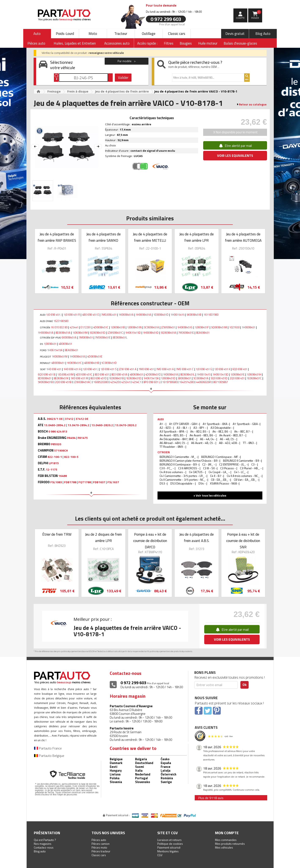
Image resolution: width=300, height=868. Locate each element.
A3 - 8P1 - (200, 428)
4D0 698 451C (84, 374)
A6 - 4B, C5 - (228, 439)
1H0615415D (133, 333)
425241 (126, 382)
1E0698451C (254, 378)
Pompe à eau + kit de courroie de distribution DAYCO (150, 541)
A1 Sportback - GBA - (246, 424)
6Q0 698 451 (240, 369)
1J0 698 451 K (222, 369)
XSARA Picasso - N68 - (224, 483)
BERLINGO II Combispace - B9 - (179, 464)
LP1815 (54, 463)
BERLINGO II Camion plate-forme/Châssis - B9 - (190, 461)
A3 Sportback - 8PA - (173, 431)
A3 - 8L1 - (183, 428)
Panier (256, 15)
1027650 (234, 327)
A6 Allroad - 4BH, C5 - (174, 443)
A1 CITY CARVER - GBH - (184, 424)
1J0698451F (202, 327)
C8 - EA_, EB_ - (221, 480)
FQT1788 (85, 482)
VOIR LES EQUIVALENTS (235, 156)
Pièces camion (101, 844)
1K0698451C (74, 363)
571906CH (61, 450)
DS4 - (202, 483)
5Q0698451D (97, 333)
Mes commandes (226, 840)
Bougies (186, 43)
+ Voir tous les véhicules (210, 495)
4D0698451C (101, 327)
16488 (63, 476)
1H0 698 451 (54, 369)
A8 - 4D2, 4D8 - (229, 443)
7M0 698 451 (146, 369)
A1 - (163, 424)
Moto (93, 34)
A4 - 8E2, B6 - (222, 431)
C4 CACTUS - (197, 472)
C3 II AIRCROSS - (189, 468)
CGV (160, 855)
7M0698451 (86, 337)
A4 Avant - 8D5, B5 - (173, 435)
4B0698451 (65, 344)
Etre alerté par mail (235, 146)
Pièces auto (99, 840)
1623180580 (61, 321)
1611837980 (211, 315)
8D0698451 (45, 378)
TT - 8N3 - (250, 443)
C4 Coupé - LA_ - (220, 472)
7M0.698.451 (109, 315)
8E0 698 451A (119, 374)
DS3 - (163, 483)
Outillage (149, 34)
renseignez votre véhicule (106, 53)
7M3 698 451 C (185, 369)
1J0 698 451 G (204, 369)
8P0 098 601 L (152, 382)
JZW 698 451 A (128, 369)
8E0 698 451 (102, 374)
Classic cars (177, 34)
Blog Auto (263, 34)
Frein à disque (78, 91)
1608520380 (101, 382)
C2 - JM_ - (209, 464)
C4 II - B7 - (217, 476)
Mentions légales (168, 851)
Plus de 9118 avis (211, 798)
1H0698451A (143, 315)
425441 (74, 327)
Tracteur (121, 34)
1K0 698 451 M (79, 378)
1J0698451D (168, 378)
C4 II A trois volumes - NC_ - (244, 476)
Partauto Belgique (49, 756)
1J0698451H (254, 374)
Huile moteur (208, 43)
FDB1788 (70, 482)
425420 (115, 382)
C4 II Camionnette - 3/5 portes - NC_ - (184, 480)
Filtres (169, 43)
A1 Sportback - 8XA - (216, 424)
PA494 (71, 438)
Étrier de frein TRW (57, 534)
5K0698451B (194, 315)
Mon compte (227, 833)
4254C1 (137, 382)
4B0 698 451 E (90, 315)
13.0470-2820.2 (126, 425)
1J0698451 (50, 344)
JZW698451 (168, 327)
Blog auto (40, 851)
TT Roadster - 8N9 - (173, 447)
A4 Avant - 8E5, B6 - (203, 435)
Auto (37, 34)
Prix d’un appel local (172, 24)
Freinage (54, 91)
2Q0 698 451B (63, 382)
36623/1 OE (55, 419)
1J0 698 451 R (72, 315)
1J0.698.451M (65, 374)
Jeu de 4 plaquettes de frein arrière (122, 91)
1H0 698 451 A (72, 369)
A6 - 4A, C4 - (208, 439)
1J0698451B (118, 327)
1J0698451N (134, 327)
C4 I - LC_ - (241, 472)
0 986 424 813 (58, 431)
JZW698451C (115, 333)
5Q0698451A (168, 333)
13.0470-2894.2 (78, 425)
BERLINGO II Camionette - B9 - (242, 461)
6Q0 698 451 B (47, 374)
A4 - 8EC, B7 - (243, 431)
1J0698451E (238, 374)
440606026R (203, 382)
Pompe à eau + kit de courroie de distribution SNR (243, 541)
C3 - (254, 464)
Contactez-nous (44, 847)
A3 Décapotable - (222, 428)
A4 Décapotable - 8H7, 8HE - (178, 439)
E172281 (86, 327)
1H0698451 (249, 327)
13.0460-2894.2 (55, 425)
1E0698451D (161, 315)
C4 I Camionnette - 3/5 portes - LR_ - (183, 476)
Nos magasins (43, 844)
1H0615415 (177, 315)
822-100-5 (71, 457)
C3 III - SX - (210, 468)
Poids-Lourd (65, 34)
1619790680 (170, 382)
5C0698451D (109, 363)
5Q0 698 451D (219, 378)
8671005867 (221, 382)
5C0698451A (151, 327)
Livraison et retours (169, 840)
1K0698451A (126, 315)
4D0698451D (153, 374)
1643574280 (186, 382)
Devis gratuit (235, 34)
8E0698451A (63, 333)
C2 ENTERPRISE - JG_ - (234, 464)
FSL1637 (113, 482)
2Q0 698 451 (237, 378)
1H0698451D (151, 333)
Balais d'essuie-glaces (240, 43)
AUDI (161, 419)
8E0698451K (61, 378)
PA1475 (83, 438)
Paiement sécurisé (169, 847)
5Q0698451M (219, 327)
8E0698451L (120, 337)
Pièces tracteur (101, 851)
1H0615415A (55, 350)
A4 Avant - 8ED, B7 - (232, 435)
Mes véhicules (224, 847)
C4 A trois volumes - (173, 472)
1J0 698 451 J (54, 315)
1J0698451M (80, 333)
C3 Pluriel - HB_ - (251, 468)
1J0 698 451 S (109, 369)
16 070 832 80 (59, 327)
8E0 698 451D (99, 378)
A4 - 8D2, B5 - (200, 431)
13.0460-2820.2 (102, 425)
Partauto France (48, 748)
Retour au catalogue (253, 104)
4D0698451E (95, 356)
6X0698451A (69, 337)
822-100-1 (55, 457)
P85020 (56, 444)
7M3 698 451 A (165, 369)
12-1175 (52, 469)
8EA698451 (203, 333)
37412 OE (82, 419)
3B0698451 (184, 378)
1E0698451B (116, 378)
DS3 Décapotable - (183, 483)
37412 (69, 419)
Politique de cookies (170, 844)
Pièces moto (99, 847)
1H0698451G (185, 327)
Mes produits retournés (230, 844)
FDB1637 (99, 482)
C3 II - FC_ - (167, 468)
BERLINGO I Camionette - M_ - (179, 457)
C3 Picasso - (228, 468)
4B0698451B (92, 363)
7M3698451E (186, 333)
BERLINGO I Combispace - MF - (221, 457)
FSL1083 (56, 482)
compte (240, 18)
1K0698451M (60, 356)
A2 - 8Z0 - (166, 428)
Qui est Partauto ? (45, 840)
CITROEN (164, 452)
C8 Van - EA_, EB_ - (246, 480)
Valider (123, 78)
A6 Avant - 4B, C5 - (203, 443)
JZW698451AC (82, 382)
